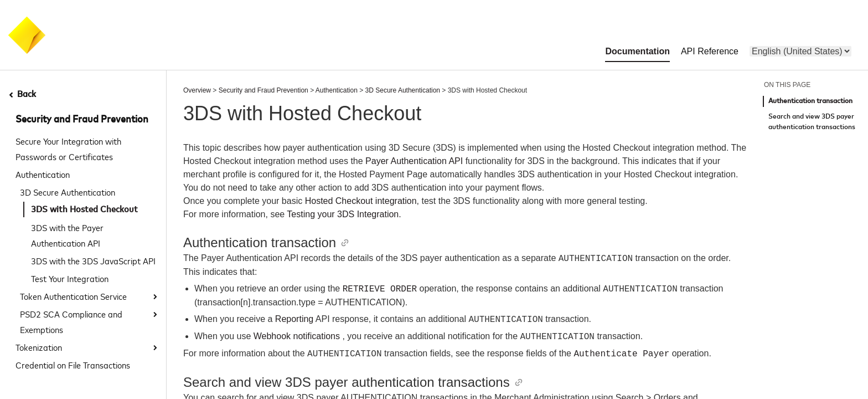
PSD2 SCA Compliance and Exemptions (71, 321)
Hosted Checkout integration (361, 201)
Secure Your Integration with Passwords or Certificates (68, 149)
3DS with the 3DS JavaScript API (93, 260)
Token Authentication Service (73, 296)
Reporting (294, 319)
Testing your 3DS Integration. (344, 214)
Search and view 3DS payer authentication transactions (812, 122)
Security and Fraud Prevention (82, 120)
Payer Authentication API (414, 161)
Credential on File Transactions (73, 365)
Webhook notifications (297, 337)
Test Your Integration (70, 278)
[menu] (800, 51)
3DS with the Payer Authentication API (67, 235)
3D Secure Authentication (68, 192)
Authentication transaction (810, 101)
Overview (197, 90)
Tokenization (39, 347)
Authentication (43, 174)
